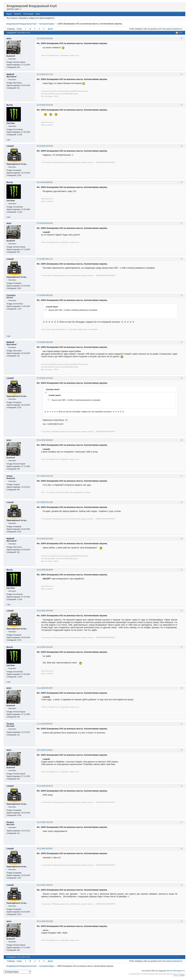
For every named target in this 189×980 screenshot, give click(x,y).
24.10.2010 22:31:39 (45, 105)
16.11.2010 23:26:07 (45, 849)
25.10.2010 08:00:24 (45, 182)
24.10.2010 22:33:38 (45, 146)
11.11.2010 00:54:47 (45, 724)
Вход (38, 14)
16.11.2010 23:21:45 (45, 822)
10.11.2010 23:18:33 (45, 647)
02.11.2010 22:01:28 (45, 476)
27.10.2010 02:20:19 (45, 223)
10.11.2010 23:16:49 (45, 611)
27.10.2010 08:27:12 (45, 259)
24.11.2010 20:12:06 (45, 921)
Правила (17, 14)
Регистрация (28, 14)
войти (160, 29)
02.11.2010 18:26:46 (45, 440)
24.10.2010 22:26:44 (45, 38)
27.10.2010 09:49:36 (45, 342)
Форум (9, 14)
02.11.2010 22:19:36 (45, 539)
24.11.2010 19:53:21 (45, 885)
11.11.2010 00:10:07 (45, 688)
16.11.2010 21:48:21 (45, 750)
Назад (19, 29)
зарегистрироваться (174, 29)
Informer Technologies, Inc (176, 971)
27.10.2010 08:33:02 (45, 295)
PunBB (152, 971)
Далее (50, 29)
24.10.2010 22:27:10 (45, 74)
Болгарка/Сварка (47, 24)
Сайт (8, 140)
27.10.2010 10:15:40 (45, 378)
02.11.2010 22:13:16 (45, 502)
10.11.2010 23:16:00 (45, 570)
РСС (181, 33)
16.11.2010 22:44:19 (45, 786)
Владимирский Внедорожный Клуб (32, 6)
